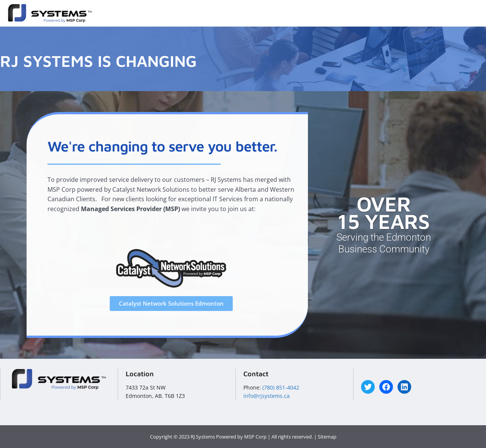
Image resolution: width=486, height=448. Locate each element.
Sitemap (327, 437)
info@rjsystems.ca (267, 396)
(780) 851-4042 (281, 387)
